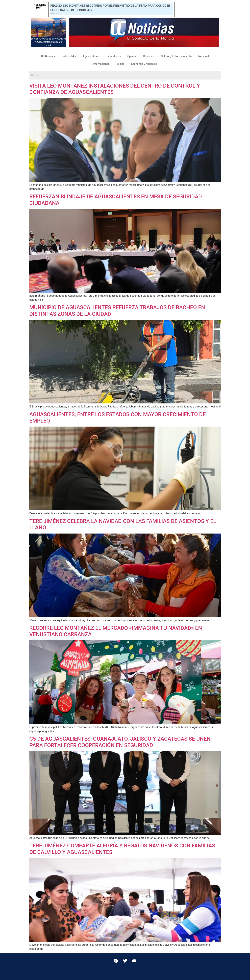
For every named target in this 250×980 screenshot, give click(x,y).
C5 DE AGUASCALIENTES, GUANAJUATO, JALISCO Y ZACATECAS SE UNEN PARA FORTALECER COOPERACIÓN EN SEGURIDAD (120, 742)
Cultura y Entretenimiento (176, 56)
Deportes (149, 56)
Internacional (101, 64)
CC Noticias (48, 56)
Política (120, 64)
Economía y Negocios (144, 64)
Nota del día (69, 56)
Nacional (204, 56)
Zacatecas (114, 56)
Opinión (132, 56)
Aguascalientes (92, 56)
